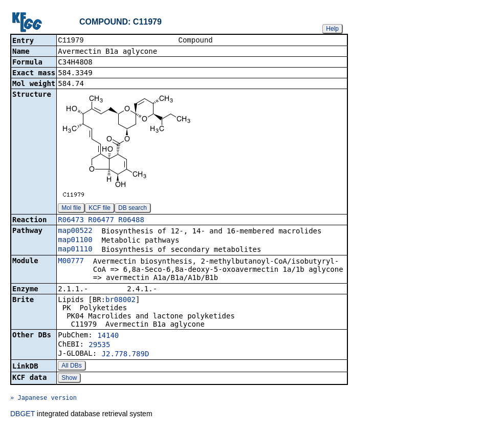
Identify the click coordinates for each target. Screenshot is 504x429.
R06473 (71, 221)
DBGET (23, 415)
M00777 (71, 262)
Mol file (71, 209)
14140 (108, 336)
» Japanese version (43, 399)
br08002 (120, 301)
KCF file (100, 209)
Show (69, 379)
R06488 (131, 221)
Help (332, 29)
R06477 (101, 221)
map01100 (75, 241)
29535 (99, 346)
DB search (133, 209)
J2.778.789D (126, 355)
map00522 (75, 231)
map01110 (75, 250)
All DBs (71, 367)
